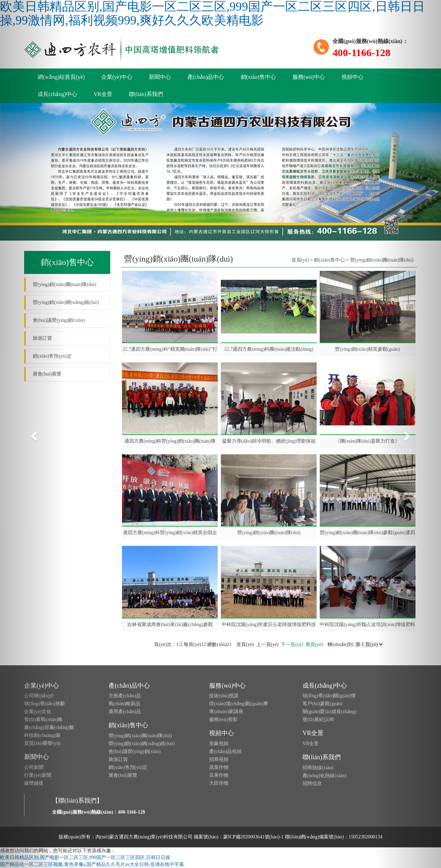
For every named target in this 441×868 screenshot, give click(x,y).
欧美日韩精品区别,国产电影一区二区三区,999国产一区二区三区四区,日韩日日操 (85, 858)
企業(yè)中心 (117, 77)
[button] (33, 434)
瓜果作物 (219, 775)
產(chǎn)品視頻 (225, 751)
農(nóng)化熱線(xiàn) (324, 776)
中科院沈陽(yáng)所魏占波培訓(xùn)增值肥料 (367, 624)
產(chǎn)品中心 (206, 77)
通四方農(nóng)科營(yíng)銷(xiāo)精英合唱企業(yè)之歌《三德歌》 (170, 533)
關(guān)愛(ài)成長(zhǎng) (330, 712)
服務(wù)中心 (309, 77)
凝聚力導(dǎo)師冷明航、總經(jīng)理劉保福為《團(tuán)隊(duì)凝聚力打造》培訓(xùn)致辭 (269, 441)
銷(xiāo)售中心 (258, 77)
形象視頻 (219, 744)
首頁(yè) (300, 260)
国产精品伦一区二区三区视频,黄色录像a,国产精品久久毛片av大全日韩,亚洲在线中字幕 (92, 864)
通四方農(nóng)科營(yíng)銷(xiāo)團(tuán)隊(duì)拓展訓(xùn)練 (170, 441)
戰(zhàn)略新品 (124, 704)
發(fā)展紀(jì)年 (319, 719)
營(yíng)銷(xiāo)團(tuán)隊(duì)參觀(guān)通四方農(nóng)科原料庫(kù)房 (367, 533)
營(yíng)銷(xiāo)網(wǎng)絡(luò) (142, 744)
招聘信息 (312, 784)
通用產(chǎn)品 (125, 712)
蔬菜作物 (219, 767)
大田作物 (219, 783)
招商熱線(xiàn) (318, 768)
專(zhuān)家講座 (226, 712)
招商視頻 (219, 759)
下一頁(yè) (292, 644)
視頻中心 (352, 77)
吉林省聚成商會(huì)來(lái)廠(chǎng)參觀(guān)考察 (170, 625)
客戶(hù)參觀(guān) (322, 704)
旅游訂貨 (118, 759)
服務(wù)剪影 (223, 719)
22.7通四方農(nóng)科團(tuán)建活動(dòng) (269, 349)
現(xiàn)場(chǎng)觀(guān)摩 (239, 704)
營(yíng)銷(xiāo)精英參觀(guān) (367, 349)
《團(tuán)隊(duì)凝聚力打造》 (367, 441)
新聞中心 (160, 77)
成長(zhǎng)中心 (325, 686)
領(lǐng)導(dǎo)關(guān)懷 (329, 696)
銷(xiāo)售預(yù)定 (128, 767)
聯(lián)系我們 (146, 94)
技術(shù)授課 (224, 696)
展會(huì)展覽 (123, 775)
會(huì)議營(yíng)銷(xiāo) (135, 751)
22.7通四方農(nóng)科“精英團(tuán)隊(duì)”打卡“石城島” (170, 349)
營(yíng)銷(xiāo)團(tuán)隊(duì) (269, 533)
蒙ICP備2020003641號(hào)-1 (253, 837)
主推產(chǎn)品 (125, 696)
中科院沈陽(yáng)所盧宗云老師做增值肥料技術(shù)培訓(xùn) (269, 625)
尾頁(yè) (314, 644)
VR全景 (103, 94)
